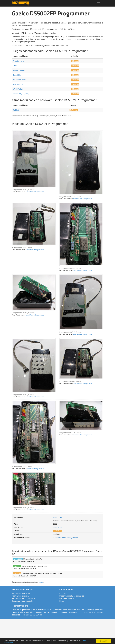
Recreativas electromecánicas (24, 598)
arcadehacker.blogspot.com (35, 192)
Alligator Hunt (18, 61)
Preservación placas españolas (72, 596)
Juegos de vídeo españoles (23, 601)
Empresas (63, 593)
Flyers (62, 601)
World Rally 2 (18, 89)
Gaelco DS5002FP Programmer (66, 538)
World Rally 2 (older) (21, 94)
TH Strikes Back (19, 80)
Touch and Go (18, 84)
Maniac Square (19, 70)
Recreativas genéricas (21, 596)
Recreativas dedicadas (21, 593)
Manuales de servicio (68, 598)
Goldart (16, 110)
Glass (15, 66)
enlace (41, 582)
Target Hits (17, 75)
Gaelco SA (58, 517)
